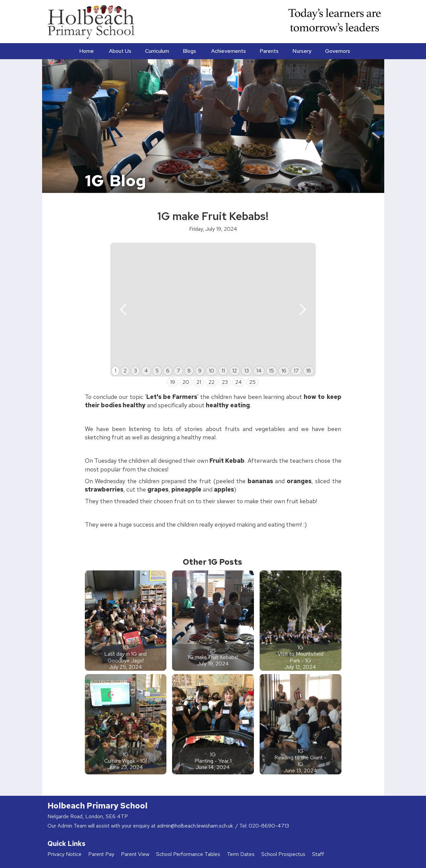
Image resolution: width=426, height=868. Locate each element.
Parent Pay (101, 854)
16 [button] (284, 371)
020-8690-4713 (269, 826)
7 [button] (178, 371)
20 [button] (186, 382)
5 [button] (157, 371)
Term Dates (241, 854)
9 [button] (200, 371)
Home (87, 51)
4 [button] (146, 371)
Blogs (189, 51)
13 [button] (247, 371)
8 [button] (189, 371)
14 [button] (259, 371)
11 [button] (223, 371)
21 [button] (199, 382)
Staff (318, 854)
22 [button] (211, 382)
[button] (119, 51)
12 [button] (235, 371)
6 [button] (168, 371)
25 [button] (252, 382)
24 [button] (239, 382)
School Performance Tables (188, 854)
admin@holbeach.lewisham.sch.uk (196, 826)
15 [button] (271, 371)
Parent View (135, 854)
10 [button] (211, 371)
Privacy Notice (64, 854)
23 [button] (225, 382)
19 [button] (173, 382)
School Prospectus (283, 854)
